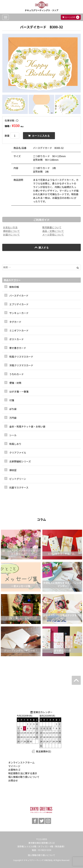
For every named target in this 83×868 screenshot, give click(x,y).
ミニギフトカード (19, 330)
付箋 (12, 400)
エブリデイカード (19, 304)
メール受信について (53, 235)
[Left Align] (78, 268)
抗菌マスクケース (19, 487)
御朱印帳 (14, 287)
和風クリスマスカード (21, 357)
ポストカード (17, 339)
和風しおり (15, 444)
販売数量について (52, 227)
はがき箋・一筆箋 (19, 391)
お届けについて (11, 235)
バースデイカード (19, 296)
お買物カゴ (14, 770)
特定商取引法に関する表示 (23, 773)
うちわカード (17, 374)
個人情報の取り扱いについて (24, 777)
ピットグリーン (18, 479)
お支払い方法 (10, 227)
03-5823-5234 (45, 850)
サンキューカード (19, 313)
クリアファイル (18, 453)
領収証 (13, 470)
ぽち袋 (13, 409)
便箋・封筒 (15, 383)
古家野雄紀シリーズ (20, 461)
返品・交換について (53, 231)
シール (13, 435)
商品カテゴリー (12, 280)
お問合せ (13, 780)
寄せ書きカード (18, 348)
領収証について (11, 231)
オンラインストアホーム (21, 762)
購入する (41, 247)
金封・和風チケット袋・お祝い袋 (27, 426)
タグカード (15, 322)
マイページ (14, 766)
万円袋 (13, 418)
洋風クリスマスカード (21, 365)
